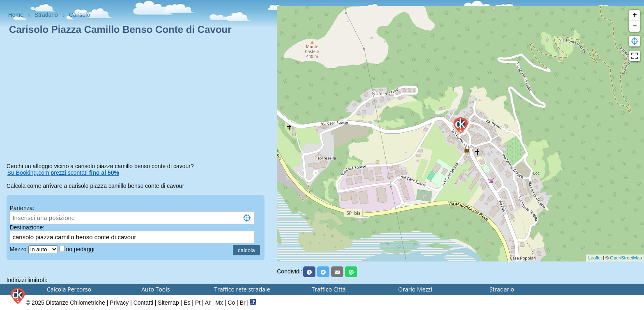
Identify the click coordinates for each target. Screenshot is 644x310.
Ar (208, 303)
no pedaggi (81, 249)
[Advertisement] (139, 100)
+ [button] (635, 15)
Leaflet (595, 258)
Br (243, 303)
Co (231, 303)
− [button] (635, 26)
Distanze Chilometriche (76, 303)
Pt (198, 303)
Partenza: (22, 208)
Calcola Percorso (69, 289)
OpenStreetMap (626, 258)
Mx (219, 303)
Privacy (119, 303)
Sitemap (168, 303)
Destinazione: (27, 227)
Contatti (143, 303)
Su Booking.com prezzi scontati (63, 173)
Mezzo (19, 249)
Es (187, 303)
